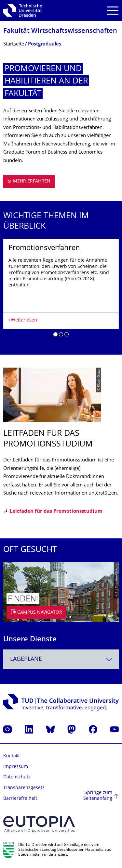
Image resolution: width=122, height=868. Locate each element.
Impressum (16, 767)
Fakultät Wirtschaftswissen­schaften (60, 31)
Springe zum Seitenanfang (98, 796)
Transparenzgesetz (24, 788)
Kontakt (12, 756)
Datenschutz (17, 777)
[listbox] (61, 290)
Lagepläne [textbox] (26, 659)
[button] (55, 335)
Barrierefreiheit (20, 799)
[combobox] (61, 659)
